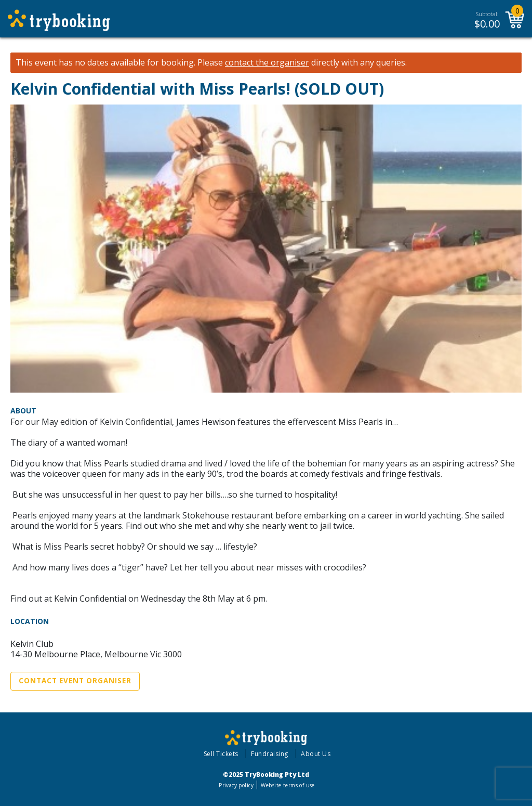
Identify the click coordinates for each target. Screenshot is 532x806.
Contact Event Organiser (75, 681)
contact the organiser (267, 63)
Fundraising (270, 754)
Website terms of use (288, 785)
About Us (316, 754)
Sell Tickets (221, 754)
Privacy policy (236, 785)
